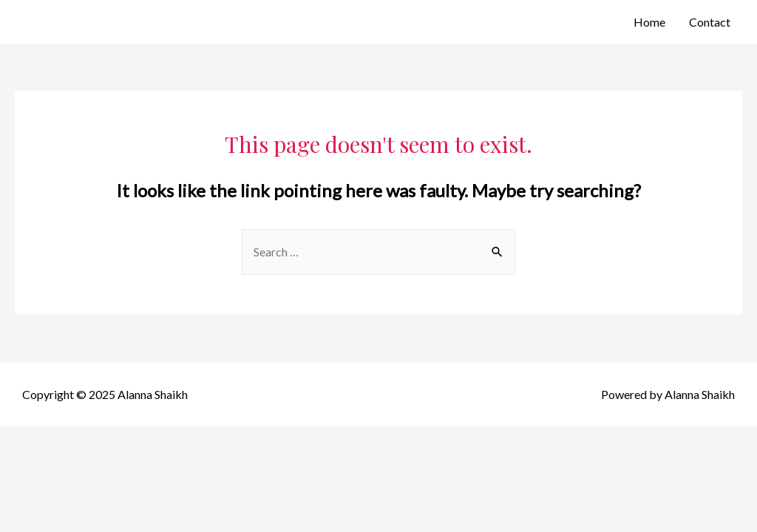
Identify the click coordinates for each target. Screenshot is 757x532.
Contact (710, 22)
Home (649, 22)
